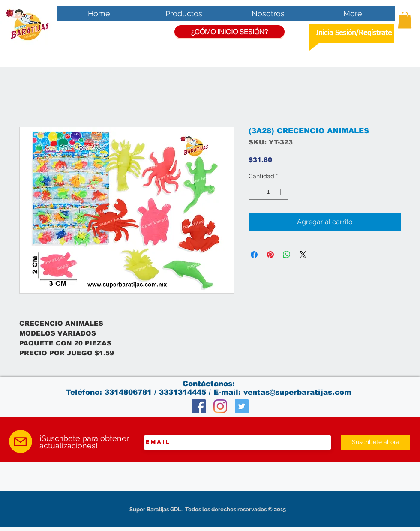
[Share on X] (303, 255)
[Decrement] (255, 192)
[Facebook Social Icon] (199, 406)
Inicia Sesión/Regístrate (354, 33)
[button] (405, 20)
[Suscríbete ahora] (375, 442)
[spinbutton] (268, 192)
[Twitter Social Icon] (242, 406)
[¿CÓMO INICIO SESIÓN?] (229, 32)
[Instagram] (220, 406)
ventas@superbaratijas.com (297, 392)
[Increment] (281, 192)
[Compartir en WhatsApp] (287, 255)
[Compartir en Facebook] (254, 255)
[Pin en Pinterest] (270, 255)
